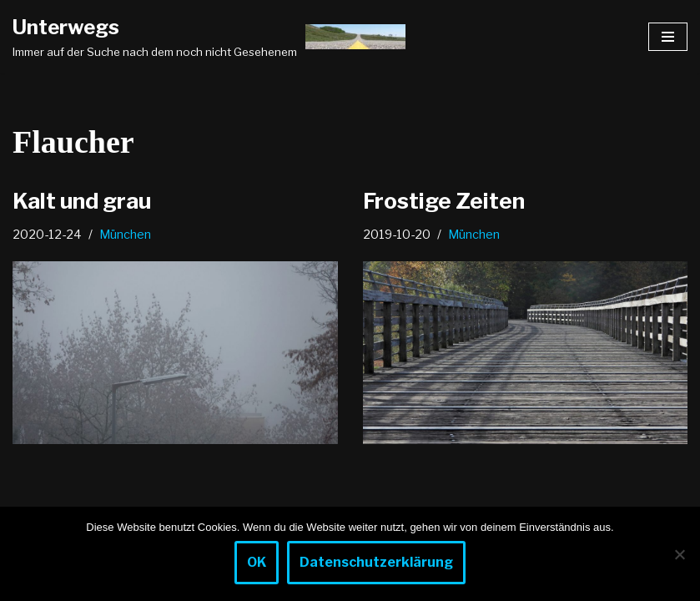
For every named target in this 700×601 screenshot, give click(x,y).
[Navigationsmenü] (668, 37)
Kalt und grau (82, 201)
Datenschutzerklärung (376, 562)
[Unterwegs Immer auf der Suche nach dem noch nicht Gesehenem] (209, 37)
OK (257, 562)
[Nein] (679, 554)
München (125, 235)
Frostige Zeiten (444, 201)
